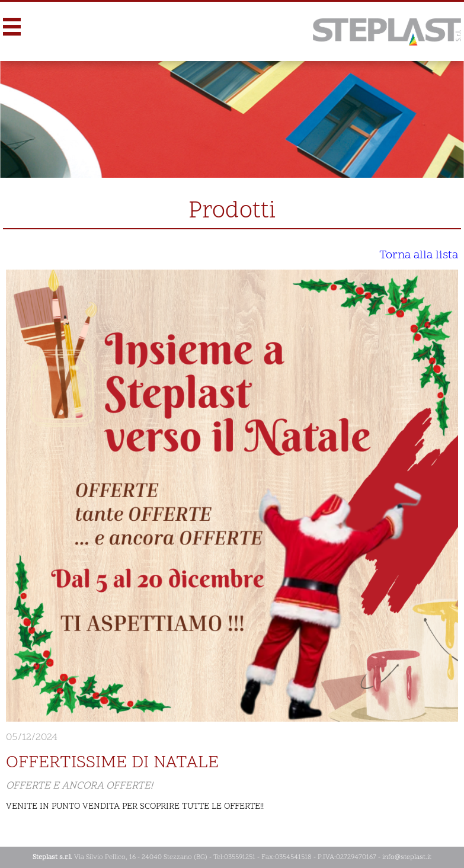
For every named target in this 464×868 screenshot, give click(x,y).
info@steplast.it (407, 857)
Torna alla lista (419, 255)
